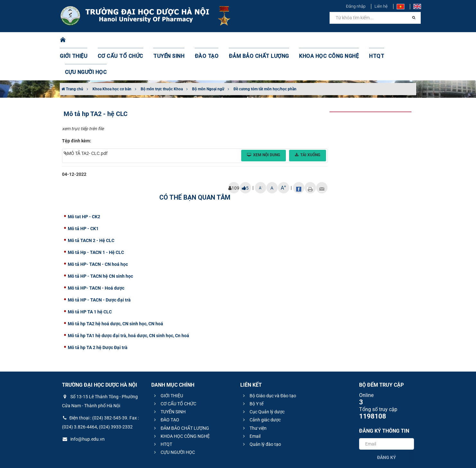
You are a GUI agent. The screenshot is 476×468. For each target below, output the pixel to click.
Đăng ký (387, 425)
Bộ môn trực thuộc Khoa (162, 57)
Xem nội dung (264, 123)
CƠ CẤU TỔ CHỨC (124, 40)
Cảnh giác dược (261, 388)
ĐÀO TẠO (202, 40)
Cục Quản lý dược (263, 380)
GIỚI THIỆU (82, 40)
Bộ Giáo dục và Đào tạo (269, 364)
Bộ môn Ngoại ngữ (208, 57)
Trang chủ (72, 57)
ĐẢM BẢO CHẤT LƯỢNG (248, 40)
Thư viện (254, 396)
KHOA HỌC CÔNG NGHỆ (310, 40)
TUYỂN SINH (167, 40)
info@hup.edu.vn (83, 407)
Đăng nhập (356, 6)
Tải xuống (308, 123)
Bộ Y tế (252, 372)
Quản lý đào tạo (261, 412)
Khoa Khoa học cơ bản (112, 57)
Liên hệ (381, 6)
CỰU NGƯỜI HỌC (389, 40)
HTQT (353, 40)
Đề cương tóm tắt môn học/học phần (265, 57)
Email (251, 404)
